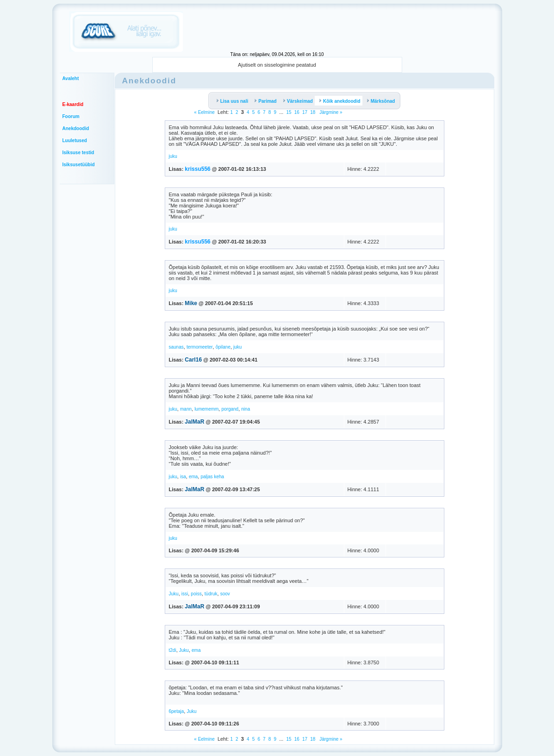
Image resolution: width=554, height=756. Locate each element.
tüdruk (211, 594)
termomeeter (200, 347)
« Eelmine (204, 112)
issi (185, 594)
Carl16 (193, 360)
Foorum (71, 116)
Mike (191, 303)
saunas (176, 347)
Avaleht (71, 78)
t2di (173, 650)
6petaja (177, 711)
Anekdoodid (76, 128)
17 (305, 112)
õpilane (223, 347)
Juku (174, 594)
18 (313, 112)
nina (246, 409)
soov (225, 594)
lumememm (206, 409)
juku (173, 156)
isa (183, 477)
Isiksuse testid (78, 153)
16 (297, 112)
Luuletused (75, 141)
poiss (196, 594)
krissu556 (197, 169)
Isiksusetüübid (79, 165)
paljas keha (212, 477)
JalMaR (194, 422)
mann (186, 409)
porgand (230, 409)
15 (289, 112)
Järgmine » (330, 112)
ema (193, 477)
